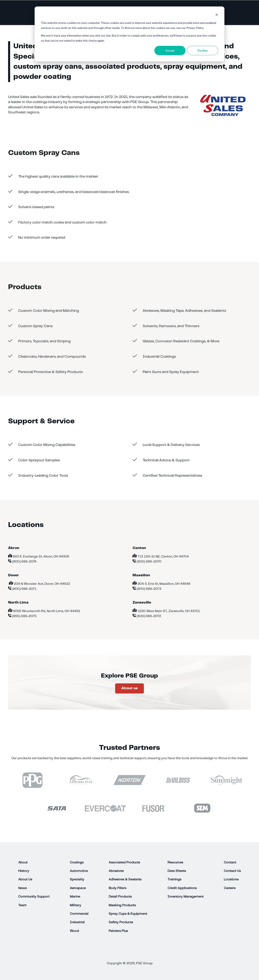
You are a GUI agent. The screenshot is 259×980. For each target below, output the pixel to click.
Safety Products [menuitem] (121, 922)
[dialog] (129, 34)
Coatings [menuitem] (77, 863)
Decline (203, 50)
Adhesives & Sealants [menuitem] (125, 879)
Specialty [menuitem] (77, 879)
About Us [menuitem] (25, 879)
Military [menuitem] (75, 905)
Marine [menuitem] (75, 897)
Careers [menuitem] (230, 888)
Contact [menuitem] (230, 863)
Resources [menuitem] (175, 863)
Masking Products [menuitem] (122, 905)
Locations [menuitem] (231, 879)
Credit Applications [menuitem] (182, 888)
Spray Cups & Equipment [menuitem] (128, 914)
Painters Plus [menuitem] (118, 931)
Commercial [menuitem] (79, 914)
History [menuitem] (24, 871)
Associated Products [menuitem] (124, 863)
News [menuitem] (22, 888)
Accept (170, 50)
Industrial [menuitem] (77, 922)
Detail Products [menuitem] (120, 897)
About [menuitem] (23, 863)
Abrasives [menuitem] (116, 871)
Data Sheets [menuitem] (177, 871)
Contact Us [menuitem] (232, 871)
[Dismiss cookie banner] (217, 15)
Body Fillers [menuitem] (117, 888)
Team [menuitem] (22, 905)
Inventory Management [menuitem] (186, 897)
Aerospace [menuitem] (78, 888)
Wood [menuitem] (74, 931)
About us (129, 688)
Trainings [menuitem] (174, 879)
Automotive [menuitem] (79, 871)
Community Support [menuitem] (34, 897)
